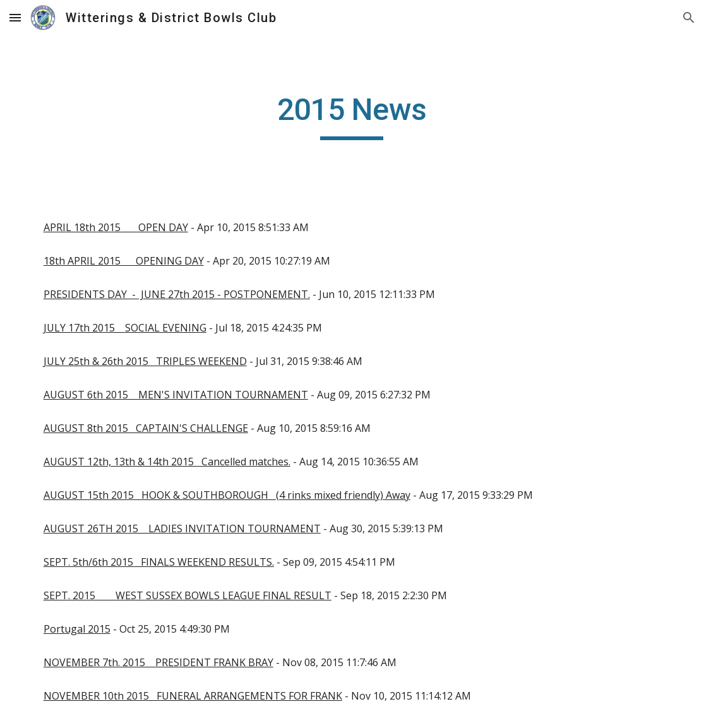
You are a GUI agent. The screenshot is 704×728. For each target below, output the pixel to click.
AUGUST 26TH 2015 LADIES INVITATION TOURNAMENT (182, 528)
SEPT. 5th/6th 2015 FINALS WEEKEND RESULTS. (159, 562)
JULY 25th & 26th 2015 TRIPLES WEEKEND (145, 361)
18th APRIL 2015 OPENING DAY (124, 261)
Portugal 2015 (77, 629)
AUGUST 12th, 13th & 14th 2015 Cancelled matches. (167, 462)
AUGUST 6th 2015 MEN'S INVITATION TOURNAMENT (176, 395)
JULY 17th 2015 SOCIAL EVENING (125, 328)
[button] (15, 17)
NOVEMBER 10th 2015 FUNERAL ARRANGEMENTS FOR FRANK (193, 696)
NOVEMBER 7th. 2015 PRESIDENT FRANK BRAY (158, 662)
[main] (352, 116)
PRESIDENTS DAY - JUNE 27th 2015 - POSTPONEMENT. (177, 294)
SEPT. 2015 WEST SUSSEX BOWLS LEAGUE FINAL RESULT (188, 595)
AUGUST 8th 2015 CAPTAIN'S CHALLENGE (146, 428)
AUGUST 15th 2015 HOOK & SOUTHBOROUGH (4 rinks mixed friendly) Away (227, 495)
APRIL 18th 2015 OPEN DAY (116, 227)
